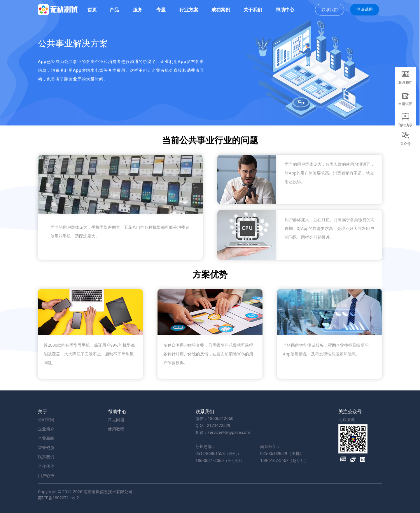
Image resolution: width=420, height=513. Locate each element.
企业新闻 (46, 438)
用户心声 (46, 476)
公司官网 (46, 419)
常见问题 (116, 419)
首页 (92, 10)
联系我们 (330, 9)
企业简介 (46, 429)
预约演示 (405, 119)
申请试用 (365, 9)
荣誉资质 (46, 447)
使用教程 (116, 429)
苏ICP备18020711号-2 (58, 498)
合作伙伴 (46, 466)
